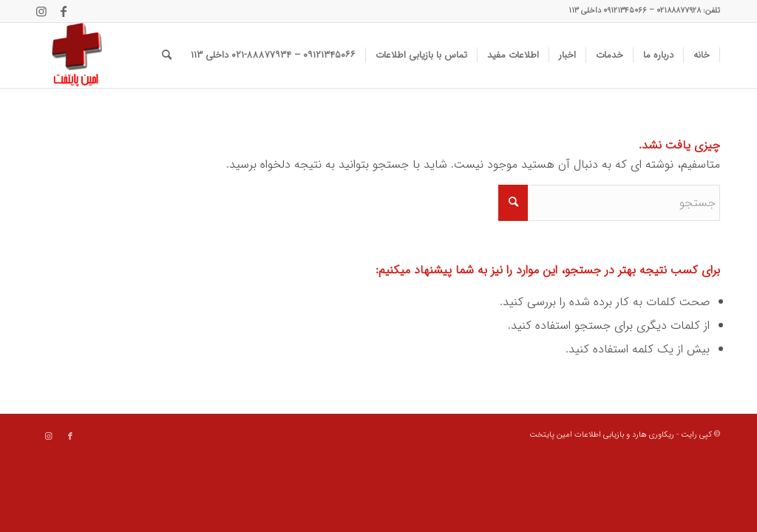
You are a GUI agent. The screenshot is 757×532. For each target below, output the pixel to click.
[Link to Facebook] (64, 11)
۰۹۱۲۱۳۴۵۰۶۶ (625, 11)
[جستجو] (167, 55)
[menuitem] (702, 55)
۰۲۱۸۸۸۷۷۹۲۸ (679, 11)
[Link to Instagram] (41, 11)
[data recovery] (69, 55)
